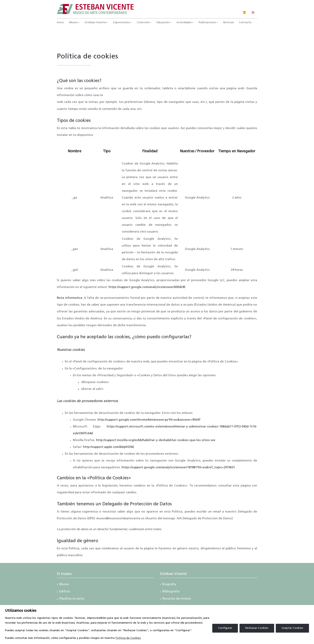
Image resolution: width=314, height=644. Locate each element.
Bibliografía (171, 592)
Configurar (225, 628)
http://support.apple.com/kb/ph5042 (109, 447)
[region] (157, 624)
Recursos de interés (177, 599)
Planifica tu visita (72, 599)
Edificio (65, 592)
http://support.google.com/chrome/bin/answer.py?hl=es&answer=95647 (149, 420)
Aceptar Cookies (292, 628)
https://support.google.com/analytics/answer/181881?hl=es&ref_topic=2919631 (178, 468)
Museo (64, 585)
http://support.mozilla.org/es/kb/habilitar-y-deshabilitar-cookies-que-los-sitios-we (156, 440)
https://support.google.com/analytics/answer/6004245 (147, 287)
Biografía (169, 585)
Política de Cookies (128, 638)
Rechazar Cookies (257, 628)
